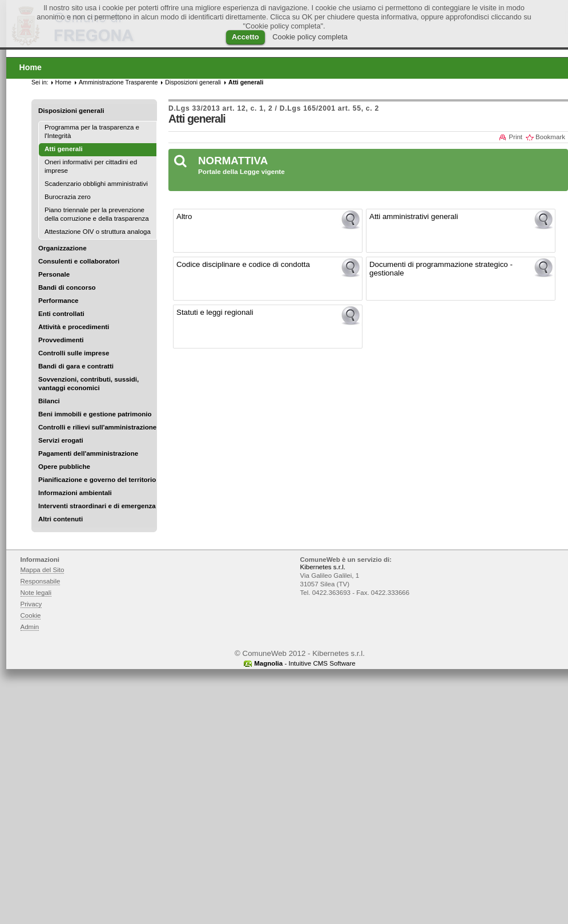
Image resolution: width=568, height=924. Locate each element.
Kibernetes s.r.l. (323, 567)
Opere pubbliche (64, 467)
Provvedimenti (61, 340)
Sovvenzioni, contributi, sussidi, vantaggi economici (88, 384)
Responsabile (41, 581)
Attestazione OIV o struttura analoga (98, 232)
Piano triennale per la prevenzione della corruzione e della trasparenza (97, 214)
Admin (30, 627)
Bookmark (550, 137)
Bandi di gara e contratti (76, 366)
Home (63, 82)
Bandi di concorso (67, 287)
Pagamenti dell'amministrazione (88, 453)
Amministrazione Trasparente (118, 82)
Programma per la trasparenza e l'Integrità (92, 131)
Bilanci (49, 401)
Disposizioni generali (71, 111)
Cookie (31, 615)
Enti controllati (61, 314)
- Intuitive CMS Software (305, 663)
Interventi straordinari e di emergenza (97, 506)
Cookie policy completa (310, 37)
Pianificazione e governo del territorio (97, 480)
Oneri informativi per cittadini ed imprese (91, 166)
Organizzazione (63, 248)
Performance (59, 301)
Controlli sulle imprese (74, 353)
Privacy (31, 604)
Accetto (245, 37)
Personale (54, 274)
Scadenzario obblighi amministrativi (96, 184)
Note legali (36, 593)
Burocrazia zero (68, 197)
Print (515, 137)
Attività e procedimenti (74, 327)
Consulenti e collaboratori (79, 261)
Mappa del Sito (43, 570)
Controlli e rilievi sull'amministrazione (97, 427)
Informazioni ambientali (75, 493)
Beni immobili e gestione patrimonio (95, 414)
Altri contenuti (61, 519)
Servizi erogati (61, 440)
